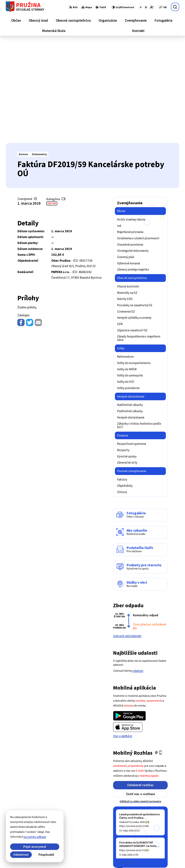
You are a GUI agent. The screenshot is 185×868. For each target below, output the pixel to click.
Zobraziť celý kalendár (127, 534)
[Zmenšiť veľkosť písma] (141, 7)
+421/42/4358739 (163, 825)
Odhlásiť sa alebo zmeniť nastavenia (140, 700)
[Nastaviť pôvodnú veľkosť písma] (146, 7)
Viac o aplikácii (123, 634)
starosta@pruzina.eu (166, 842)
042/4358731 (160, 833)
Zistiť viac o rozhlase (140, 693)
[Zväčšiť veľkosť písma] (152, 7)
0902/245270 (160, 838)
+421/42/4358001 (163, 829)
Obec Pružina (99, 858)
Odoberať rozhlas (140, 683)
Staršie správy (125, 761)
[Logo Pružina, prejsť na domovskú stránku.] (25, 7)
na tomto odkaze (35, 837)
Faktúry (52, 102)
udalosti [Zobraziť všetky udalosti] (138, 569)
